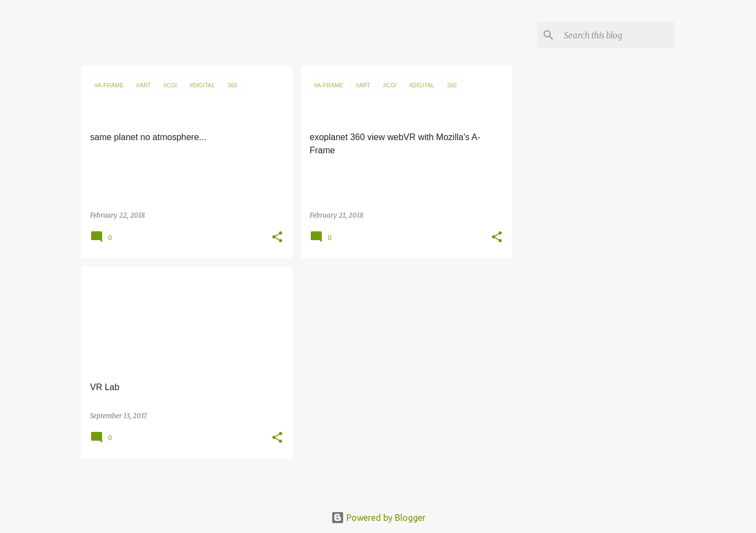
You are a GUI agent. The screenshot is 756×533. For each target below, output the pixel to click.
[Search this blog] (617, 35)
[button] (277, 238)
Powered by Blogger (378, 518)
